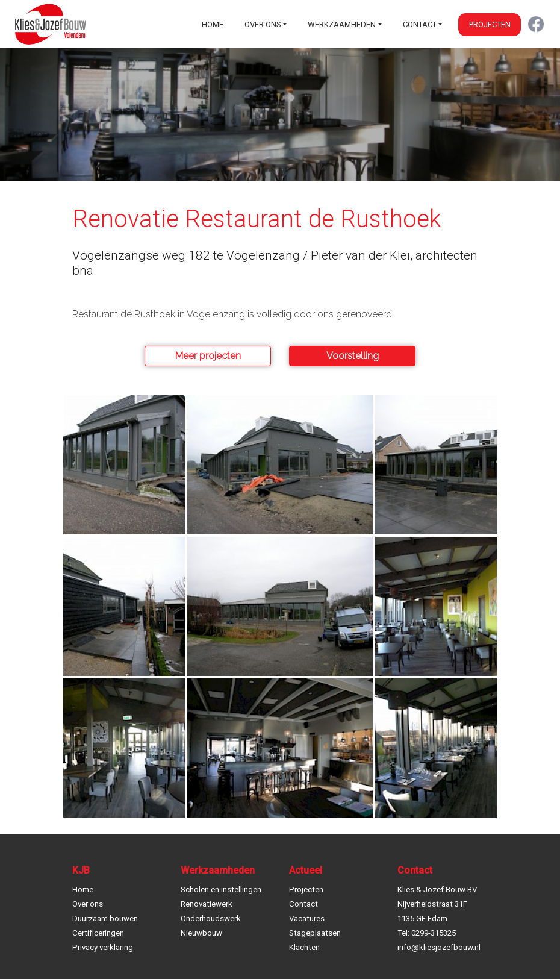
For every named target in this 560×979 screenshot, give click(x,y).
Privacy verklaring (103, 947)
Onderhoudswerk (211, 918)
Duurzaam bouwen (105, 918)
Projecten (490, 24)
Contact (420, 24)
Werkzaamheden (342, 24)
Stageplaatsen (315, 933)
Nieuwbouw (201, 933)
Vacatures (307, 918)
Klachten (304, 947)
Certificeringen (98, 933)
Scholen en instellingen (221, 890)
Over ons (263, 24)
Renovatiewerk (207, 904)
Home (213, 24)
